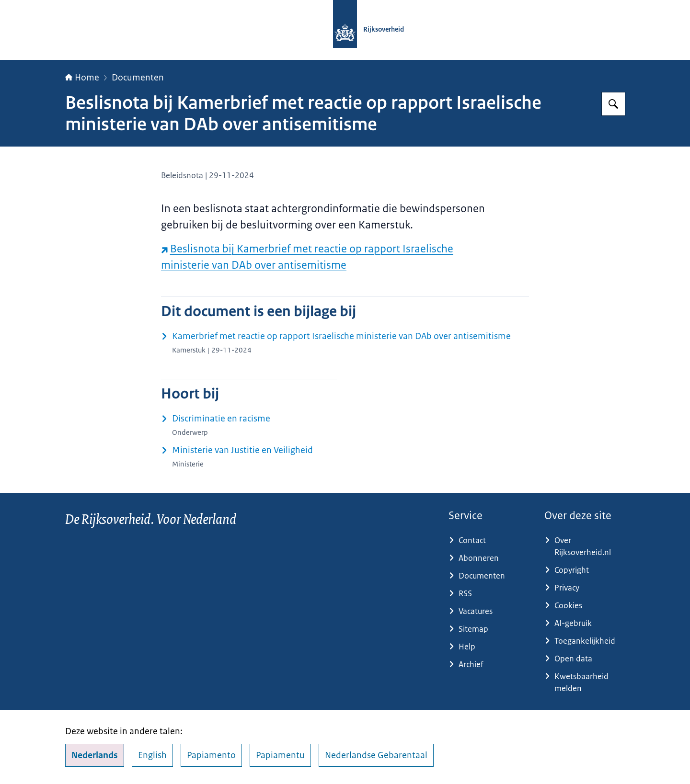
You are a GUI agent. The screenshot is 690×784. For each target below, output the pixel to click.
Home (82, 78)
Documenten (138, 78)
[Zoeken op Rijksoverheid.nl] (613, 104)
